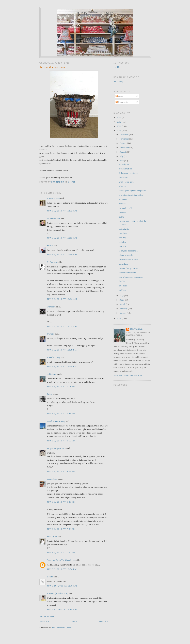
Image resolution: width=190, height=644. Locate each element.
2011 (119, 126)
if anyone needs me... (128, 251)
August (123, 152)
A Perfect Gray (54, 357)
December (124, 134)
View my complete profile (128, 376)
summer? (123, 199)
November (124, 139)
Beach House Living (56, 421)
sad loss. (123, 290)
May (122, 295)
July (122, 156)
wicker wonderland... (128, 273)
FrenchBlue (52, 536)
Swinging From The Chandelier (61, 560)
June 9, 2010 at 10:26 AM (62, 299)
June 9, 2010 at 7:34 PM (61, 529)
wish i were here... (127, 182)
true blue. (123, 286)
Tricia (50, 394)
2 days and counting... (129, 173)
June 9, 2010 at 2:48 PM (61, 413)
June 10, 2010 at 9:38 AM (62, 586)
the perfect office (126, 208)
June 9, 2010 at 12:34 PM (62, 366)
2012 (119, 122)
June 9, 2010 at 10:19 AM (62, 254)
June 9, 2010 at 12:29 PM (62, 350)
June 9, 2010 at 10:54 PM (62, 569)
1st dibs (117, 67)
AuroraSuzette (53, 198)
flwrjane (51, 334)
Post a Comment (47, 617)
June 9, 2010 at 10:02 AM (62, 211)
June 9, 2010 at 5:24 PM (61, 471)
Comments (122, 102)
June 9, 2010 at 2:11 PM (61, 386)
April (122, 300)
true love (123, 233)
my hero (123, 212)
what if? (122, 186)
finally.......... (124, 281)
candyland (123, 264)
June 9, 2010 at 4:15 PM (61, 441)
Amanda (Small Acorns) (58, 593)
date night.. (124, 229)
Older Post (104, 621)
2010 (119, 131)
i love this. (124, 177)
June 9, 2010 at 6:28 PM (61, 502)
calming (122, 242)
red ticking (95, 14)
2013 (119, 117)
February (124, 309)
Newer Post (44, 621)
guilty (121, 217)
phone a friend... (126, 255)
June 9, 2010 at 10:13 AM (62, 238)
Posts (119, 96)
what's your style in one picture (133, 191)
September (125, 148)
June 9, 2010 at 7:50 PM (61, 552)
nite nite (122, 246)
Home (74, 621)
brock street (52, 479)
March (123, 304)
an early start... (125, 164)
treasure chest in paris (128, 259)
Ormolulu (51, 307)
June (122, 161)
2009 (119, 318)
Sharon (50, 246)
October (123, 143)
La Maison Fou (54, 218)
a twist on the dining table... (131, 195)
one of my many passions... (131, 277)
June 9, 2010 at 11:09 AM (62, 326)
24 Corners (52, 262)
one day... (123, 238)
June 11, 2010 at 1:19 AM (62, 609)
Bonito (50, 577)
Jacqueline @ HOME (56, 448)
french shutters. (126, 169)
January (123, 313)
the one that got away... (129, 268)
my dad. (122, 204)
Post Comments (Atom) (62, 628)
